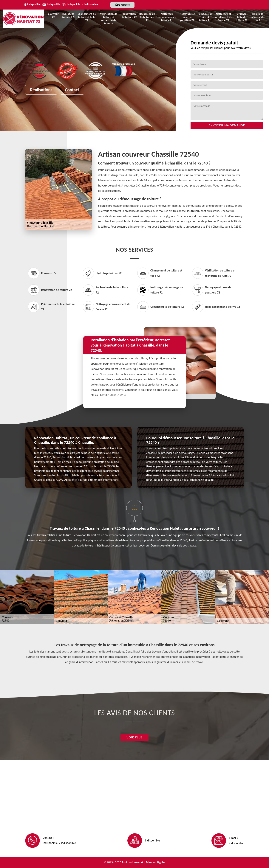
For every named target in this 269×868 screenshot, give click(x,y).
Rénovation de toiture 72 (129, 15)
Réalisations (41, 90)
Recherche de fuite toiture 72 (147, 17)
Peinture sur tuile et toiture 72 (205, 17)
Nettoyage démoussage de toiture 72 (167, 17)
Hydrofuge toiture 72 (68, 15)
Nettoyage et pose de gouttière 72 (187, 17)
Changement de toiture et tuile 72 (87, 17)
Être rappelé (122, 5)
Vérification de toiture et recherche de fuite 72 (109, 19)
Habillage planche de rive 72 (258, 17)
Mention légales (156, 862)
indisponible (54, 4)
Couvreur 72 (53, 15)
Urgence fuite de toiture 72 (242, 17)
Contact (72, 90)
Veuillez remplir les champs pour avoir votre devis (221, 48)
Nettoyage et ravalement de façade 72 (224, 17)
